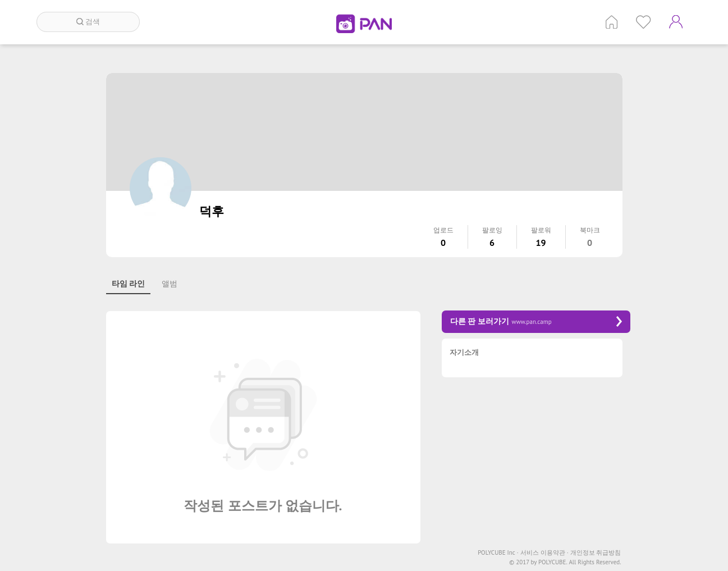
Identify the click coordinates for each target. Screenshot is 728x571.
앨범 (170, 284)
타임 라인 (129, 284)
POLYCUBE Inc (498, 553)
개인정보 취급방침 (596, 553)
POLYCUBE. (553, 562)
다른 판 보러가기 (536, 321)
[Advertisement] (536, 464)
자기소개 (464, 353)
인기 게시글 (644, 22)
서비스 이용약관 (544, 553)
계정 (676, 22)
